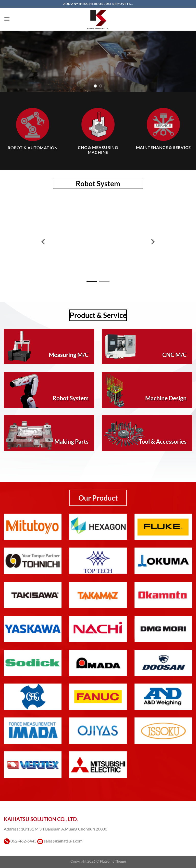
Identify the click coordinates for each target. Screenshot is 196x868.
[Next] (152, 242)
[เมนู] (7, 19)
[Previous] (44, 242)
